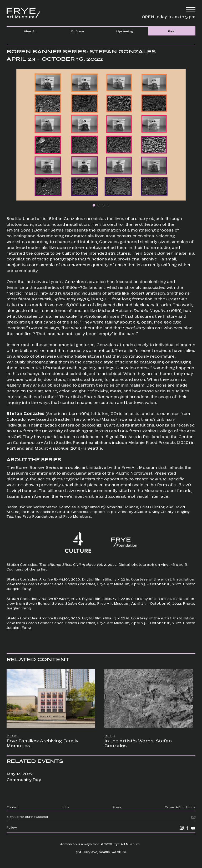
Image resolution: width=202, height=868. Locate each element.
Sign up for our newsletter (27, 816)
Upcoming (125, 31)
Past (172, 31)
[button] (94, 205)
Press (117, 807)
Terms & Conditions (180, 807)
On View (77, 31)
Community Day (24, 780)
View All (30, 31)
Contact (13, 807)
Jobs (66, 807)
